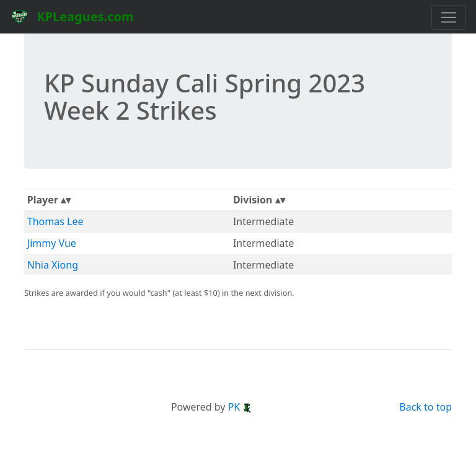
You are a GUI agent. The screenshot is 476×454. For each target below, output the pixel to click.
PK (240, 407)
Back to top (425, 407)
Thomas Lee (55, 221)
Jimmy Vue (52, 243)
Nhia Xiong (53, 265)
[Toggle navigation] (449, 17)
